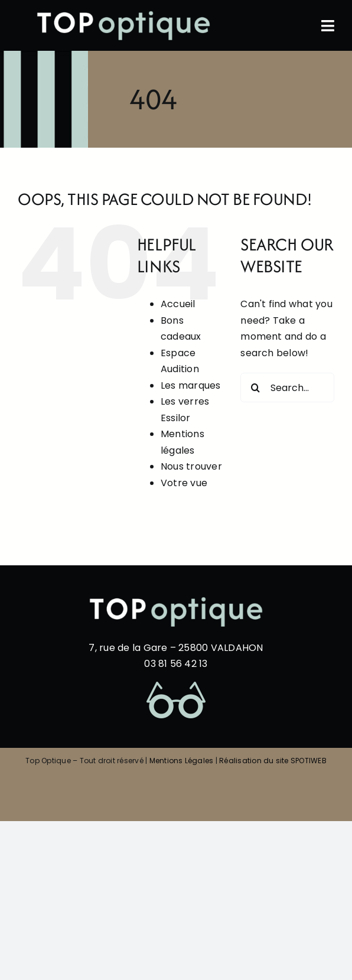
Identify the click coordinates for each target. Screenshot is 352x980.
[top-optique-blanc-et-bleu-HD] (123, 13)
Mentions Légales (182, 761)
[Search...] (287, 388)
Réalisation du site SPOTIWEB (273, 761)
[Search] (255, 388)
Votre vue (184, 483)
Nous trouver (191, 466)
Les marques (191, 385)
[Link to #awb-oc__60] (328, 26)
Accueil (178, 304)
